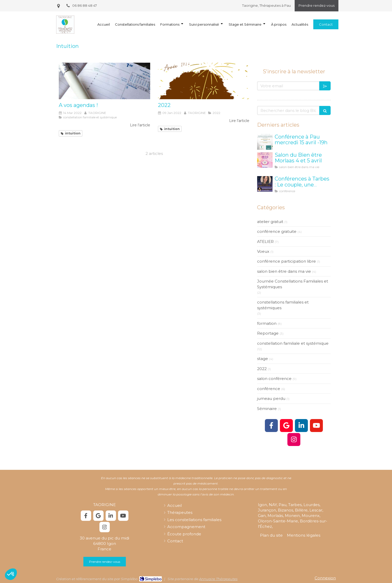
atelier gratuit (270, 222)
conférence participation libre (286, 261)
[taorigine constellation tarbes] (265, 184)
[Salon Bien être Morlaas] (265, 160)
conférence (269, 389)
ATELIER (265, 242)
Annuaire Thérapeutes (218, 579)
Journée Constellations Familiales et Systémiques (293, 284)
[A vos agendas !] (104, 81)
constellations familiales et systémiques (283, 305)
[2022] (204, 81)
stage (263, 359)
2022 (262, 369)
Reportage (268, 333)
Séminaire (267, 409)
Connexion (325, 578)
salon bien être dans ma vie (284, 271)
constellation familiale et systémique (293, 343)
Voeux (263, 251)
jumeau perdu (271, 398)
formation (267, 323)
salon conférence (274, 379)
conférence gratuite (277, 231)
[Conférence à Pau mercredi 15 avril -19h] (265, 142)
